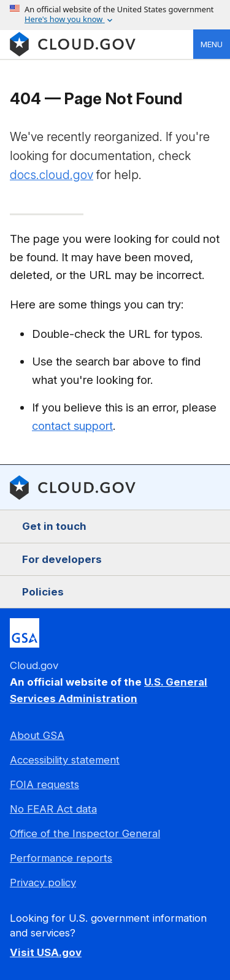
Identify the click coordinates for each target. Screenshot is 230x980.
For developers (62, 559)
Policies (43, 592)
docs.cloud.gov (52, 175)
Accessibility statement (65, 760)
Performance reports (61, 858)
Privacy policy (43, 882)
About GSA (37, 735)
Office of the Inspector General (85, 833)
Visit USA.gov (46, 952)
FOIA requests (44, 784)
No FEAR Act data (53, 809)
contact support (72, 426)
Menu (212, 44)
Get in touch (54, 526)
